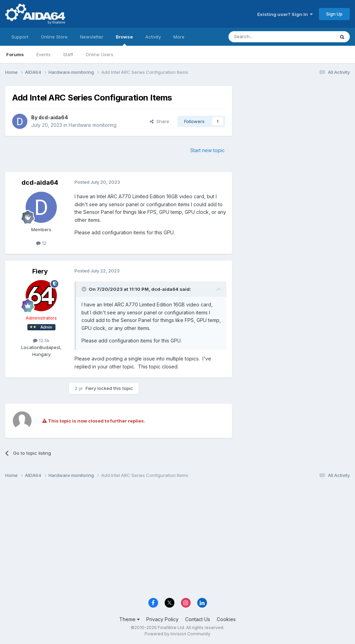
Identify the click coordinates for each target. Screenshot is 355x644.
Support (20, 37)
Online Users (99, 54)
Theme (129, 619)
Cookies (226, 619)
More (179, 37)
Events (44, 54)
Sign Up (334, 14)
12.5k (41, 340)
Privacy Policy (162, 619)
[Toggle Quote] (85, 289)
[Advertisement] (294, 132)
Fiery (40, 271)
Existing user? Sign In (285, 14)
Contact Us (198, 619)
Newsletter (92, 37)
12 (41, 243)
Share (159, 121)
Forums (15, 54)
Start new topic (207, 150)
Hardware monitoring (93, 125)
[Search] (264, 37)
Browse (124, 40)
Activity (153, 37)
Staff (68, 54)
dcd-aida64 (53, 117)
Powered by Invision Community (177, 634)
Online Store (54, 37)
